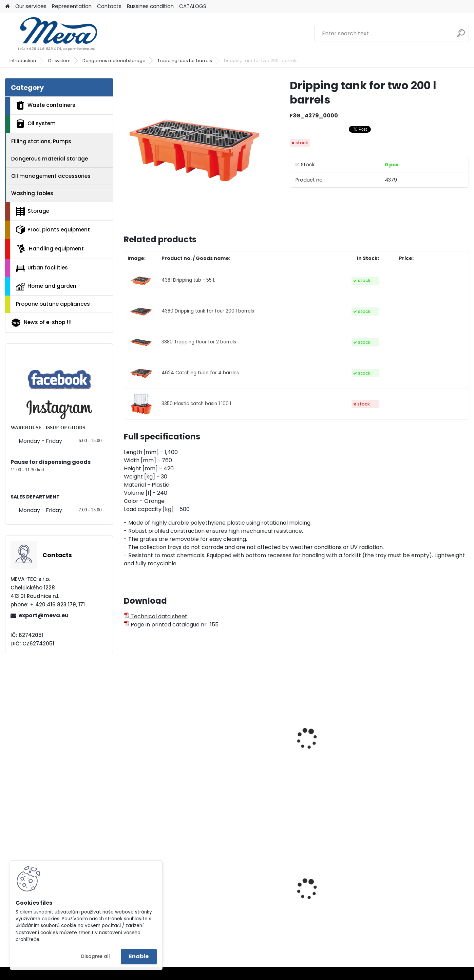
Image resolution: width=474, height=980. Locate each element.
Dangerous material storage (114, 61)
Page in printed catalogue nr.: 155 (171, 625)
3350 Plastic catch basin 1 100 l (196, 404)
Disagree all (96, 956)
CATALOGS (193, 6)
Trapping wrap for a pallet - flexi (163, 757)
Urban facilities (42, 268)
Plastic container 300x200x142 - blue (416, 903)
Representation (72, 6)
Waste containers (46, 105)
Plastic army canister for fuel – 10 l (249, 903)
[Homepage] (7, 7)
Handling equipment (50, 249)
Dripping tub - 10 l (414, 754)
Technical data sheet (156, 616)
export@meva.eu (44, 615)
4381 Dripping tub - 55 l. (188, 280)
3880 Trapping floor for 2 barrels (199, 342)
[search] (461, 36)
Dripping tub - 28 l (327, 754)
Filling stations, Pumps (41, 141)
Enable (139, 956)
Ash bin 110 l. (319, 900)
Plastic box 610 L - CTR (158, 891)
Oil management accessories (51, 176)
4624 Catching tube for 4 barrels (200, 373)
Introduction (23, 61)
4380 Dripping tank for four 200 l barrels (208, 311)
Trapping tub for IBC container (243, 757)
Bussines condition (150, 6)
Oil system (59, 61)
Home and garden (46, 286)
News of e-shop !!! (41, 323)
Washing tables (32, 193)
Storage (33, 211)
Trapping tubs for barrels (185, 61)
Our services (31, 6)
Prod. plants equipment (53, 230)
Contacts (109, 6)
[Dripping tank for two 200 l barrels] (196, 151)
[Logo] (52, 34)
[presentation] (127, 731)
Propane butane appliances (53, 304)
